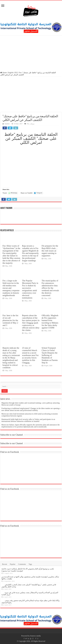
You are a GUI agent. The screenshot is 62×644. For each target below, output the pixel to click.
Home (4, 73)
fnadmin (7, 124)
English (11, 73)
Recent (5, 564)
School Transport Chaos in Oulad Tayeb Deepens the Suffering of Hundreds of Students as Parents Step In (50, 355)
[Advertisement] (31, 54)
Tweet (5, 193)
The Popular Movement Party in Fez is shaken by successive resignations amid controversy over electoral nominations (30, 289)
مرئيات (32, 124)
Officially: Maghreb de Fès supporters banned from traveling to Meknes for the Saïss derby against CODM (50, 322)
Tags (30, 564)
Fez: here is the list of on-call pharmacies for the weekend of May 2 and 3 (10, 320)
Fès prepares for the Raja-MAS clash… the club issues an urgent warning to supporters (50, 251)
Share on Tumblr (27, 193)
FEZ (16, 73)
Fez (20, 73)
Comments (22, 564)
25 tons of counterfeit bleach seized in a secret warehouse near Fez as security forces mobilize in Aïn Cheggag (30, 355)
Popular (13, 564)
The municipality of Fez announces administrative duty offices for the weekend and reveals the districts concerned (50, 288)
